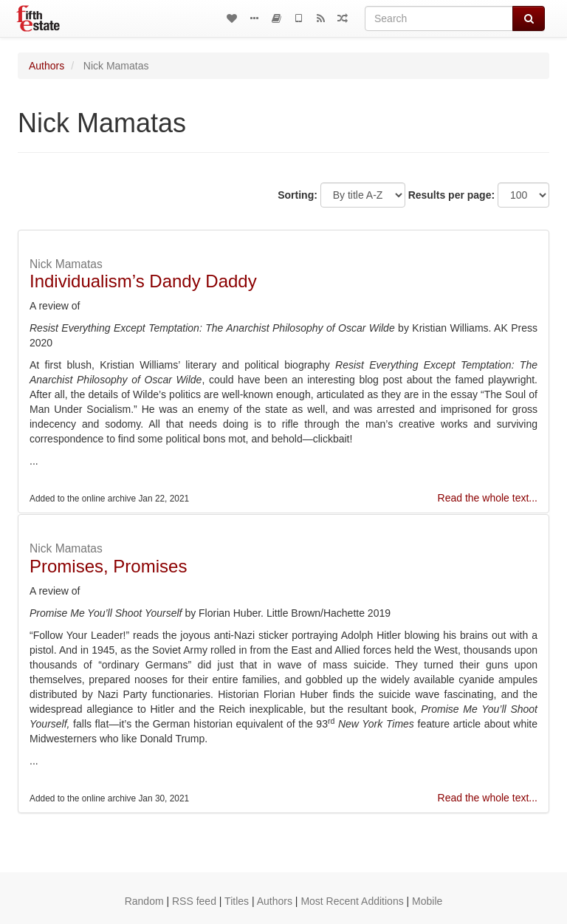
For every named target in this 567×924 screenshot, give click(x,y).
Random (144, 901)
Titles (237, 901)
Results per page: (451, 195)
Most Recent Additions (352, 901)
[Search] (439, 18)
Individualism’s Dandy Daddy (143, 281)
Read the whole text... (488, 498)
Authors (47, 66)
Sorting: (298, 195)
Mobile (427, 901)
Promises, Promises (108, 566)
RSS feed (194, 901)
